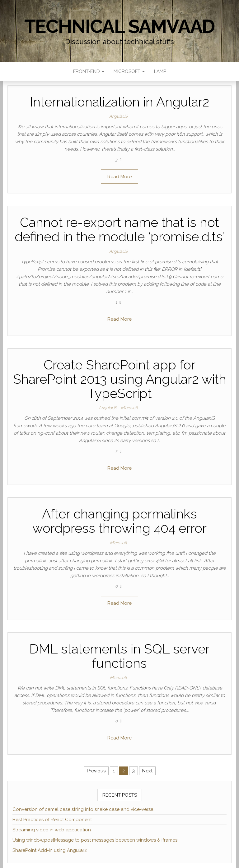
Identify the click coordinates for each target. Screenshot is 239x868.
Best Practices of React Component (52, 820)
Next (147, 771)
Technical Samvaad (120, 26)
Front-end (89, 71)
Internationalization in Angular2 (119, 102)
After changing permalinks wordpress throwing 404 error (119, 521)
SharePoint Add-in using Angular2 (50, 850)
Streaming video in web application (52, 830)
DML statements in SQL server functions (119, 656)
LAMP (160, 71)
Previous (96, 771)
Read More (119, 177)
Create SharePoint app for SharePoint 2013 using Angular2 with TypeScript (120, 379)
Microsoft (129, 71)
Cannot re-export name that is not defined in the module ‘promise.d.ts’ (119, 230)
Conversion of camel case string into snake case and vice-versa (83, 809)
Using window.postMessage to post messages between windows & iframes (95, 840)
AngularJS (118, 116)
